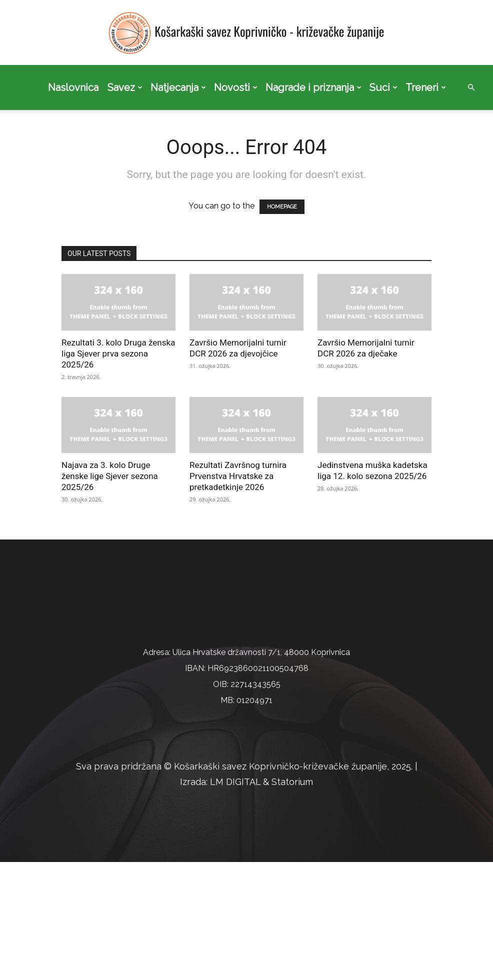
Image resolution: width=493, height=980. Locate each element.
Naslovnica (73, 87)
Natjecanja (178, 87)
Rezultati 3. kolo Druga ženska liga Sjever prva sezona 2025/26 (118, 353)
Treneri (426, 87)
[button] (471, 87)
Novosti (236, 87)
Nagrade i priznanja (313, 87)
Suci (383, 87)
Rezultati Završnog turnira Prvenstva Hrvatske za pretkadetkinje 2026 (238, 476)
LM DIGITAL (235, 900)
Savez (125, 87)
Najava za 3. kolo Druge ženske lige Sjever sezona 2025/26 (110, 476)
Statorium (292, 900)
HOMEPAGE (282, 207)
